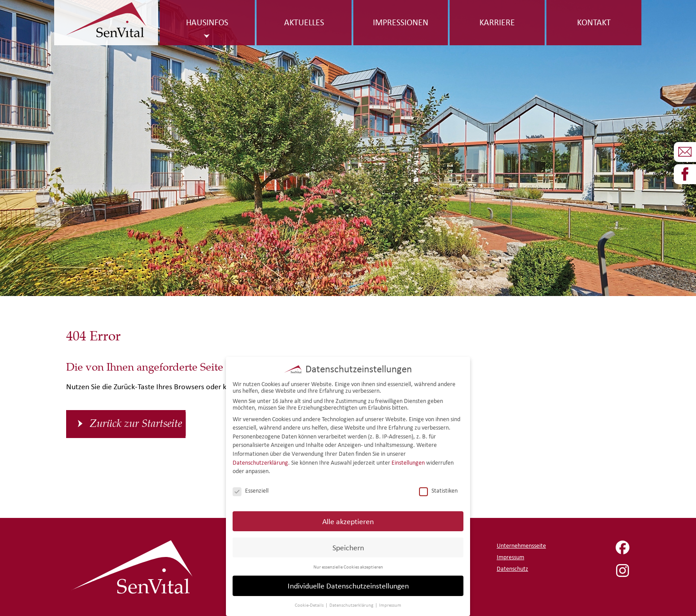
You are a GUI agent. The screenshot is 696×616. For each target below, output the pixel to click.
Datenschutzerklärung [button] (352, 604)
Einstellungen (408, 462)
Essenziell (251, 490)
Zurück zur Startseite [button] (136, 424)
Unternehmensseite (521, 546)
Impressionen (401, 22)
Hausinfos (207, 22)
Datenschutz (512, 569)
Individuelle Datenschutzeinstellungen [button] (348, 585)
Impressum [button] (390, 604)
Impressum (510, 557)
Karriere (497, 22)
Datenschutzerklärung (260, 462)
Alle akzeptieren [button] (348, 520)
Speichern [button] (348, 547)
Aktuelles (304, 22)
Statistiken (438, 490)
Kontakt (594, 22)
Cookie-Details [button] (310, 604)
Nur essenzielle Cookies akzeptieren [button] (348, 566)
